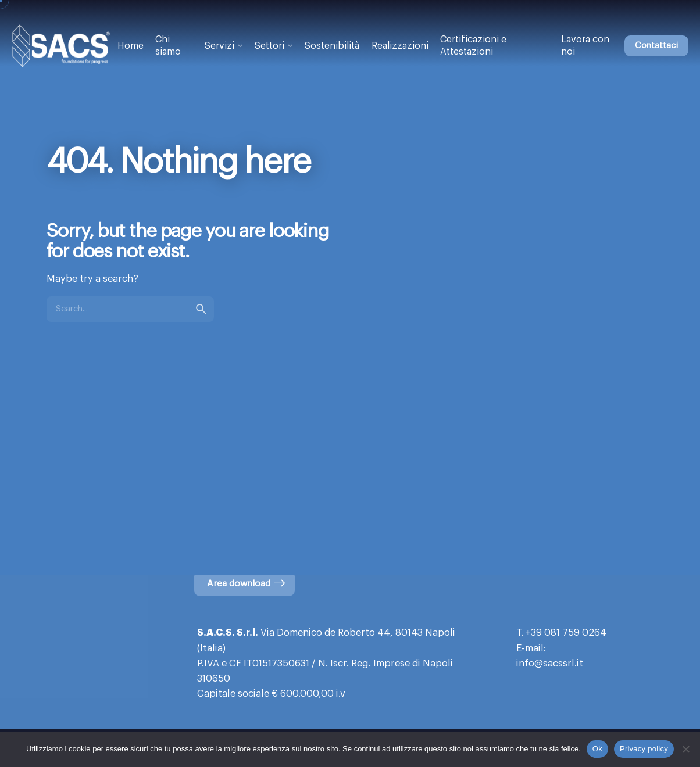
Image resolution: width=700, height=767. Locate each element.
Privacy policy (644, 749)
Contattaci (656, 46)
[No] (685, 749)
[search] (201, 309)
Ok (597, 749)
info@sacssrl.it (550, 664)
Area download (247, 583)
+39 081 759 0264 (566, 633)
